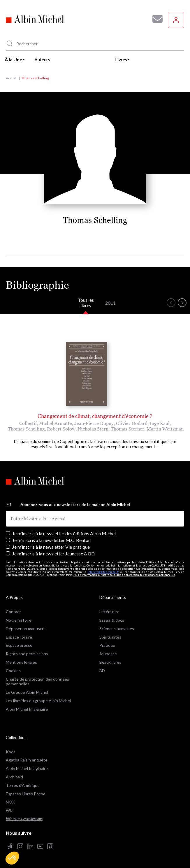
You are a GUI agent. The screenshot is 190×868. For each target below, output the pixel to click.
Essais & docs (112, 620)
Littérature (109, 612)
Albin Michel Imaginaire (27, 709)
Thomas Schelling (26, 429)
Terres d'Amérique (23, 785)
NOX (10, 802)
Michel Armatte (56, 423)
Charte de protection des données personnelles (37, 681)
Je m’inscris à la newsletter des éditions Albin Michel (64, 533)
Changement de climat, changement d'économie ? (95, 416)
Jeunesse (108, 654)
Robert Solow (61, 429)
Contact (13, 612)
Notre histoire (19, 620)
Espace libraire (19, 637)
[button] (12, 858)
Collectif (28, 423)
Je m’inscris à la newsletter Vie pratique (51, 547)
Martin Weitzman (165, 429)
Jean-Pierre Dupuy (94, 423)
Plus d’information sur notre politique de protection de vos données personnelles (124, 575)
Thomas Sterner (127, 429)
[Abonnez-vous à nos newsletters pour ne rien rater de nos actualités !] (155, 19)
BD (102, 671)
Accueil (12, 78)
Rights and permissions (27, 654)
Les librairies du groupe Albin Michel (38, 701)
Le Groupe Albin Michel (27, 692)
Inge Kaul (160, 423)
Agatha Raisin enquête (27, 760)
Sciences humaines (117, 629)
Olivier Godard (132, 423)
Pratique (107, 645)
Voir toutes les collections (24, 819)
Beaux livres (110, 662)
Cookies (13, 671)
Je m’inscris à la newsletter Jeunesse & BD (53, 554)
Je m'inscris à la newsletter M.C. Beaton (51, 540)
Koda (11, 752)
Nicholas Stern (93, 429)
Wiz (9, 810)
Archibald (14, 777)
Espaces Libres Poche (26, 794)
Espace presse (19, 645)
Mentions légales (21, 662)
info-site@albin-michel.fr (103, 572)
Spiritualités (110, 637)
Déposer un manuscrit (26, 629)
